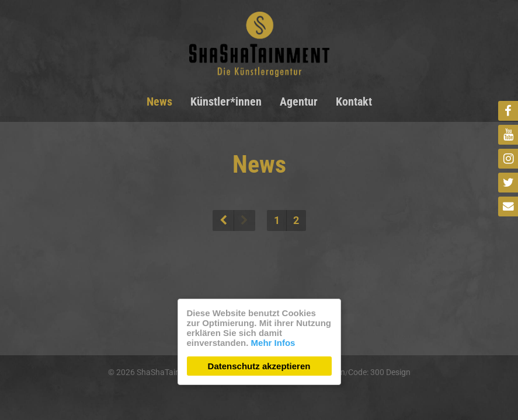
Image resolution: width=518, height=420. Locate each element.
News (159, 101)
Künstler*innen (226, 101)
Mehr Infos (273, 343)
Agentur (299, 101)
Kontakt (354, 101)
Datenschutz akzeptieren (259, 366)
